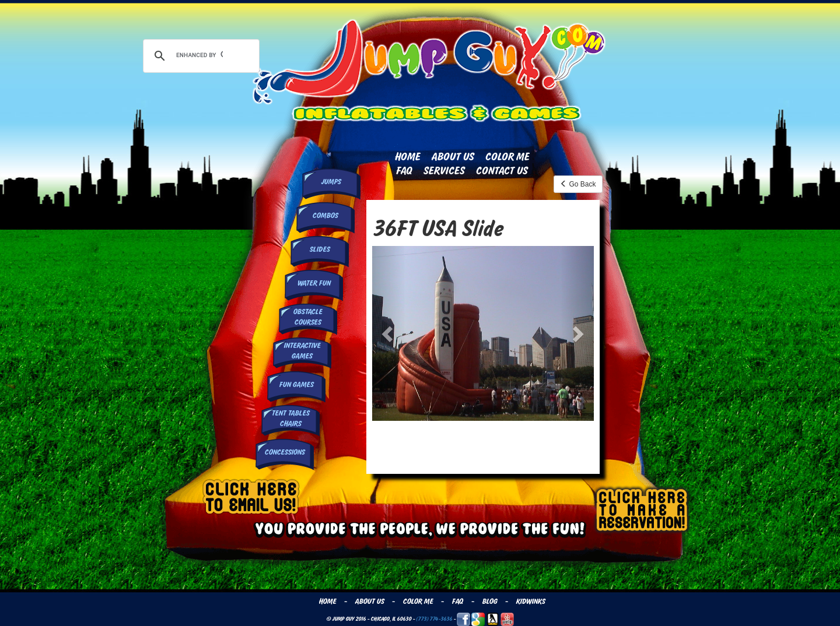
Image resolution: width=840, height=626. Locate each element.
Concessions (284, 452)
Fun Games (296, 385)
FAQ (404, 171)
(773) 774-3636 (434, 619)
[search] (199, 55)
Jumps (331, 182)
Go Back (578, 184)
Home (407, 157)
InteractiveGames (302, 351)
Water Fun (314, 283)
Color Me (507, 157)
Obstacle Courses (307, 317)
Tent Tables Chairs (290, 418)
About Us (452, 157)
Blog (489, 602)
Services (444, 171)
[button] (389, 333)
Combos (325, 216)
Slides (319, 249)
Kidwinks (530, 602)
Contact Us (501, 171)
